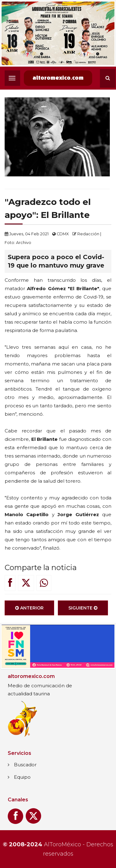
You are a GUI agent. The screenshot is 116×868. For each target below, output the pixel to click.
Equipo (22, 777)
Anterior (29, 609)
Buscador (25, 765)
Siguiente (83, 609)
